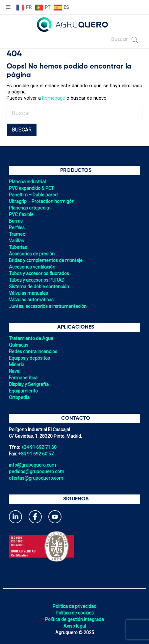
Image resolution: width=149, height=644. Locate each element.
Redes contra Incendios (33, 352)
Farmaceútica (23, 378)
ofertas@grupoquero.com (36, 478)
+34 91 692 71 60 (39, 447)
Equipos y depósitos (29, 358)
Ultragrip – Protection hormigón (42, 201)
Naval (15, 371)
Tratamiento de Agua (31, 338)
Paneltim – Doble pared (33, 195)
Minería (17, 365)
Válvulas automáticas (31, 300)
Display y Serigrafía (29, 384)
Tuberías (18, 247)
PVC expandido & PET (31, 188)
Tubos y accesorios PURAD (37, 280)
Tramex (17, 234)
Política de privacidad (74, 606)
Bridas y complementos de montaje (46, 260)
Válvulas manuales (28, 293)
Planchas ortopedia (29, 208)
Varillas (16, 241)
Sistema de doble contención (39, 287)
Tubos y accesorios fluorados (39, 273)
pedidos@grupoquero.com (37, 472)
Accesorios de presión (32, 254)
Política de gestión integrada (74, 619)
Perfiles (17, 228)
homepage (54, 98)
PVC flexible (21, 214)
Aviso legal (75, 626)
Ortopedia (19, 397)
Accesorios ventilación (32, 267)
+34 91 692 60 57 (36, 454)
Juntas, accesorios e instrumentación (48, 306)
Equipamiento (23, 391)
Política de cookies (75, 613)
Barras (16, 221)
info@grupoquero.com (32, 465)
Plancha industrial (27, 182)
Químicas (19, 345)
